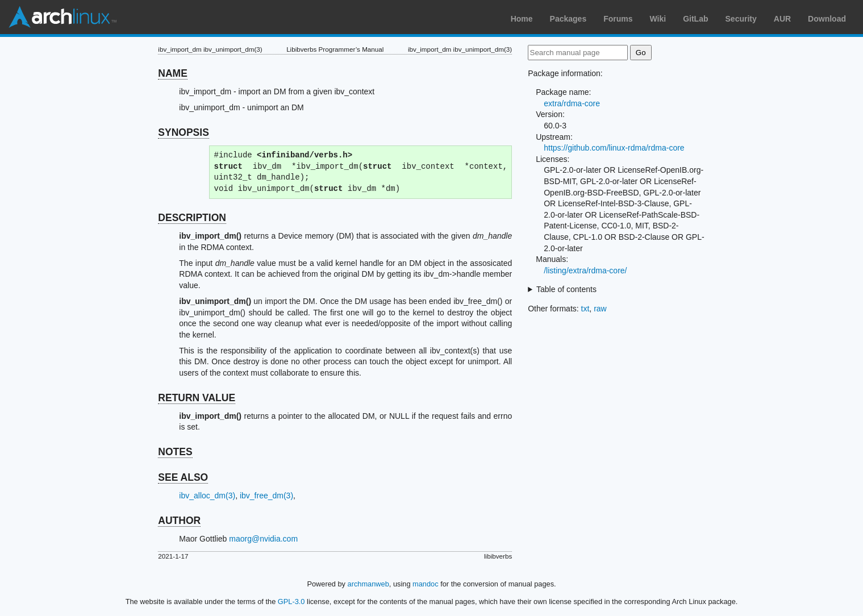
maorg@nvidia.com (263, 539)
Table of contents (566, 289)
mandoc (426, 584)
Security (741, 19)
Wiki (658, 19)
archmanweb (368, 584)
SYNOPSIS (183, 132)
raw (600, 309)
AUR (782, 19)
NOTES (175, 452)
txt (585, 309)
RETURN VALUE (197, 398)
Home (522, 19)
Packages (568, 19)
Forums (618, 19)
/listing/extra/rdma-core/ (585, 270)
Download (827, 19)
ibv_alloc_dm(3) (207, 496)
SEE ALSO (183, 477)
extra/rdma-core (572, 103)
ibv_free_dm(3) (266, 496)
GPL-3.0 (291, 602)
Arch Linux (62, 17)
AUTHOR (179, 521)
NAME (173, 73)
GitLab (695, 19)
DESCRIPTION (192, 218)
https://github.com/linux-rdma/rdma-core (614, 148)
